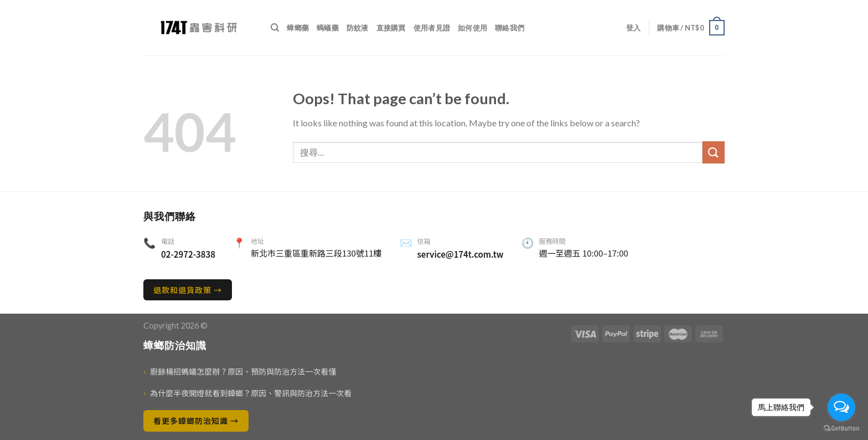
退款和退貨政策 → (188, 290)
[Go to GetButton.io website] (841, 429)
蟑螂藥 (298, 28)
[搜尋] (275, 28)
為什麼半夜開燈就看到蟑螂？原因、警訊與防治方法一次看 (247, 393)
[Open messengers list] (841, 407)
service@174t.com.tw (461, 254)
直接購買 (391, 28)
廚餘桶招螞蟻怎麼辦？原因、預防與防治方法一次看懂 (240, 372)
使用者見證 (432, 28)
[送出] (714, 152)
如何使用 (472, 28)
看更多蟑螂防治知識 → (196, 421)
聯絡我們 (510, 28)
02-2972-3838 (188, 254)
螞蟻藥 (328, 28)
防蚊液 (358, 28)
